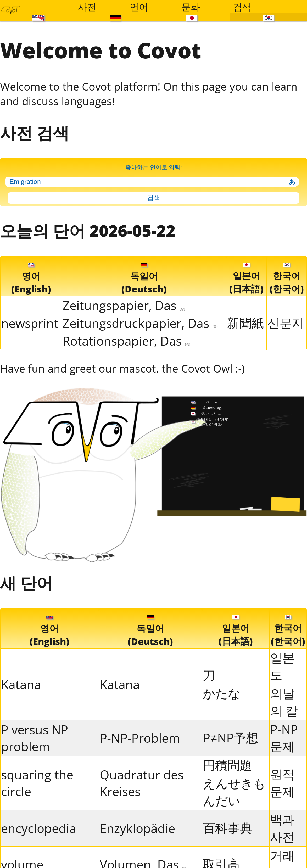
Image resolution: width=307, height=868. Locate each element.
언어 (139, 7)
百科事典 (227, 828)
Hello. (214, 402)
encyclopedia (39, 828)
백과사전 (282, 828)
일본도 (282, 666)
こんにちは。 (214, 413)
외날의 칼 (284, 702)
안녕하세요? (214, 424)
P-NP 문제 (284, 738)
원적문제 (282, 783)
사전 (87, 7)
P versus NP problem (35, 738)
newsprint (30, 323)
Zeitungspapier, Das (124, 305)
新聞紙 (245, 323)
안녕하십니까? (214, 419)
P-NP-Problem (140, 738)
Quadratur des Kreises (142, 783)
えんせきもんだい (234, 792)
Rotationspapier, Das (127, 341)
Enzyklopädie (137, 828)
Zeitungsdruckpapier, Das (140, 323)
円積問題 (227, 765)
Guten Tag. (214, 408)
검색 (242, 7)
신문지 (286, 323)
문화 (191, 7)
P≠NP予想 (231, 738)
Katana (21, 684)
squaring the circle (37, 783)
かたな (222, 693)
